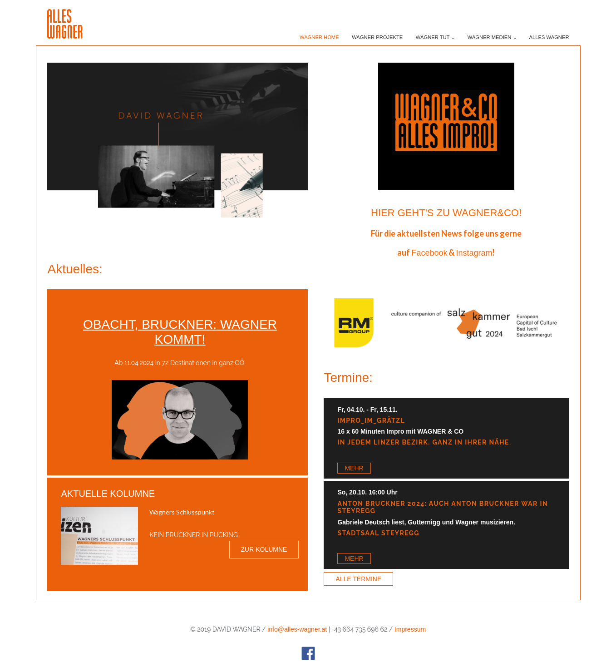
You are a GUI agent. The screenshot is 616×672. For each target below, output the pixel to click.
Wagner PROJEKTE (377, 37)
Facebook (429, 253)
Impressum (410, 629)
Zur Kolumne (264, 549)
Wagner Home (319, 37)
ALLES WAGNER (549, 37)
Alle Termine (358, 579)
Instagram (474, 253)
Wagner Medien (490, 37)
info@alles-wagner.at (297, 629)
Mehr (354, 468)
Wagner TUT (433, 37)
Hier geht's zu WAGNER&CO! (446, 213)
